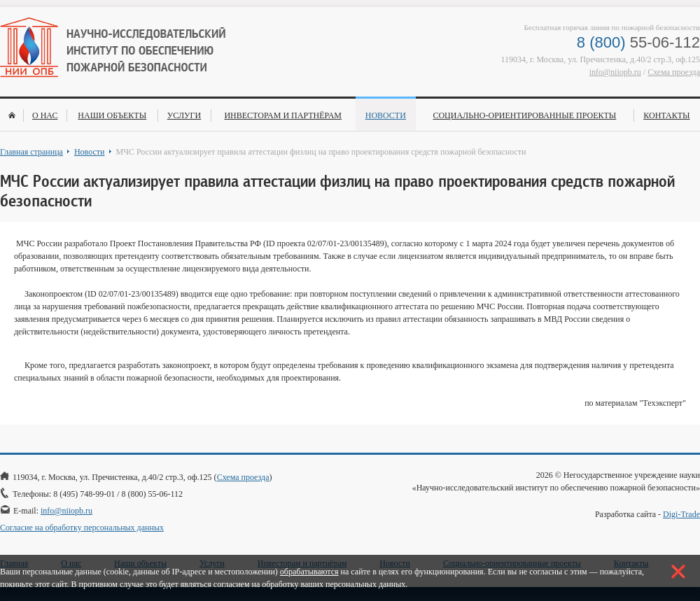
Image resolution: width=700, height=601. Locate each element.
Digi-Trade (681, 514)
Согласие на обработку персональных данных (82, 528)
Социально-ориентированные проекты (524, 115)
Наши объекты (112, 115)
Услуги (184, 115)
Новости (386, 115)
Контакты (666, 115)
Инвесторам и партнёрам (283, 115)
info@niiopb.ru (615, 72)
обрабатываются (309, 572)
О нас (45, 115)
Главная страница (31, 152)
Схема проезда (674, 72)
